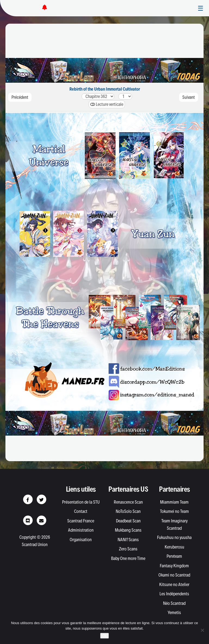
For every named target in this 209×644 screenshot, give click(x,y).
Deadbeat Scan (128, 521)
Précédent (20, 97)
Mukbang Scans (128, 530)
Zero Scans (128, 549)
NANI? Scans (128, 540)
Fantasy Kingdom (174, 566)
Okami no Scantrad (174, 575)
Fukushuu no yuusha (174, 537)
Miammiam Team (174, 502)
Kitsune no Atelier (174, 584)
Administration (81, 530)
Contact (81, 511)
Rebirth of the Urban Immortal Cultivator (105, 89)
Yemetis (174, 612)
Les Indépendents (174, 594)
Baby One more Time (128, 558)
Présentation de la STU (81, 502)
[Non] (202, 630)
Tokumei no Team (174, 511)
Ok (105, 636)
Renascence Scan (128, 502)
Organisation (81, 540)
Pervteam (174, 556)
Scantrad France (81, 521)
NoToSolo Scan (128, 511)
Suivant (189, 97)
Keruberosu (174, 547)
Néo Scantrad (174, 603)
